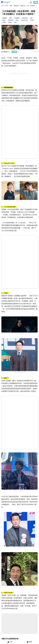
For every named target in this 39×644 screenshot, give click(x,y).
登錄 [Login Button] (36, 2)
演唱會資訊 (33, 6)
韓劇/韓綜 (16, 6)
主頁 (2, 6)
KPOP (7, 6)
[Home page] (5, 2)
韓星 (11, 6)
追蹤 (14, 52)
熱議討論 (23, 6)
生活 (28, 6)
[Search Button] (37, 6)
